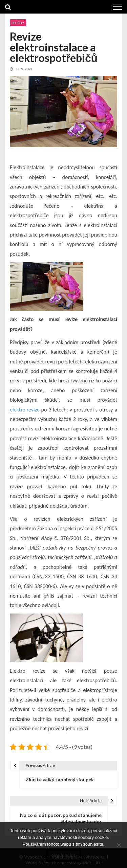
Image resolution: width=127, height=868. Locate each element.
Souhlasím (63, 855)
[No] (119, 845)
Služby (18, 23)
